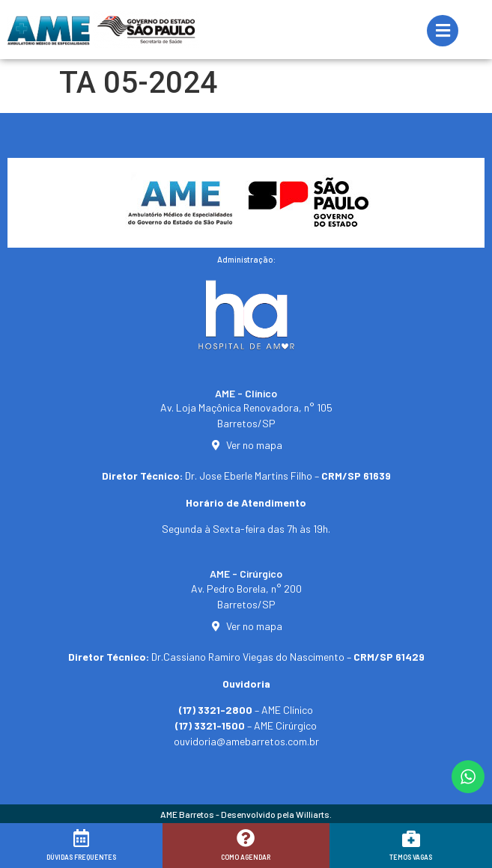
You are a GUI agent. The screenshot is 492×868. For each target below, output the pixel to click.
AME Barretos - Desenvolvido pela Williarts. (246, 814)
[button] (460, 847)
